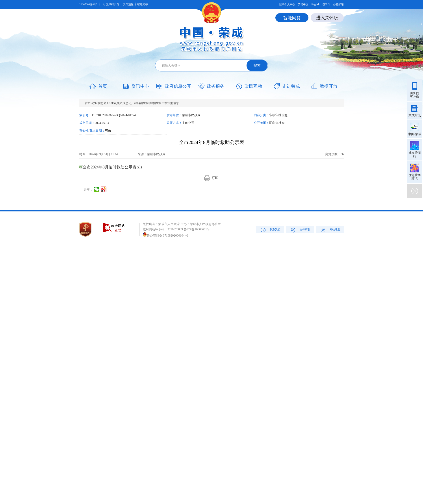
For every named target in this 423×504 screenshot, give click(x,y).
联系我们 (270, 230)
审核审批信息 (170, 103)
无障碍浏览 (110, 5)
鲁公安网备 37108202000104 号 (166, 236)
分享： (88, 189)
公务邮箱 (338, 4)
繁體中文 (303, 4)
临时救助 (154, 103)
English (315, 4)
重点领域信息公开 (122, 103)
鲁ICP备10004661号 (197, 229)
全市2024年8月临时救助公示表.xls (111, 167)
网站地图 (330, 230)
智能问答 (143, 4)
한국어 (326, 4)
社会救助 (141, 103)
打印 (211, 178)
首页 (88, 103)
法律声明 (300, 230)
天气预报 (128, 4)
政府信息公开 (101, 103)
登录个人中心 (287, 4)
